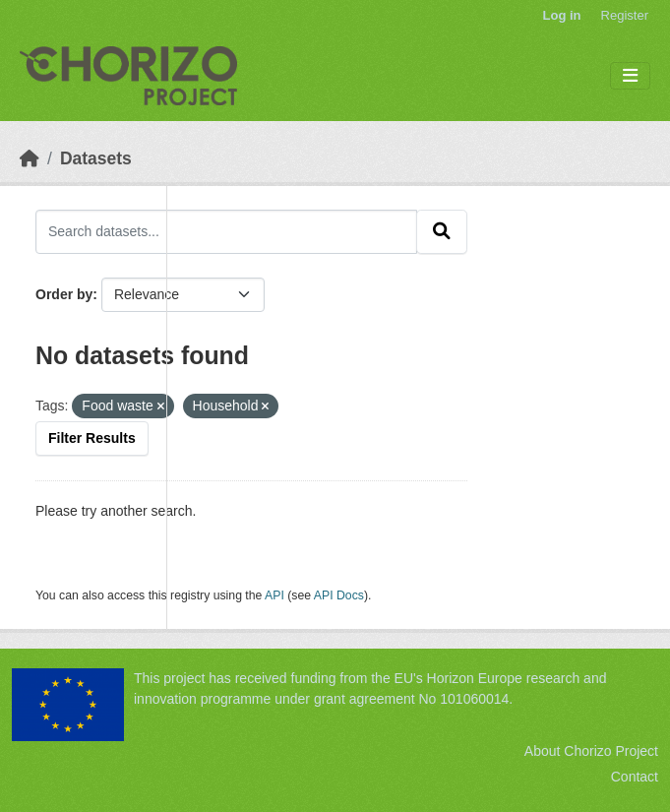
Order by (64, 294)
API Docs (339, 595)
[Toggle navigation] (630, 76)
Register (625, 15)
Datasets (96, 158)
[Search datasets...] (226, 231)
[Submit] (442, 231)
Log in (562, 15)
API (274, 595)
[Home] (30, 158)
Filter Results (92, 438)
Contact (635, 777)
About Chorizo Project (591, 751)
